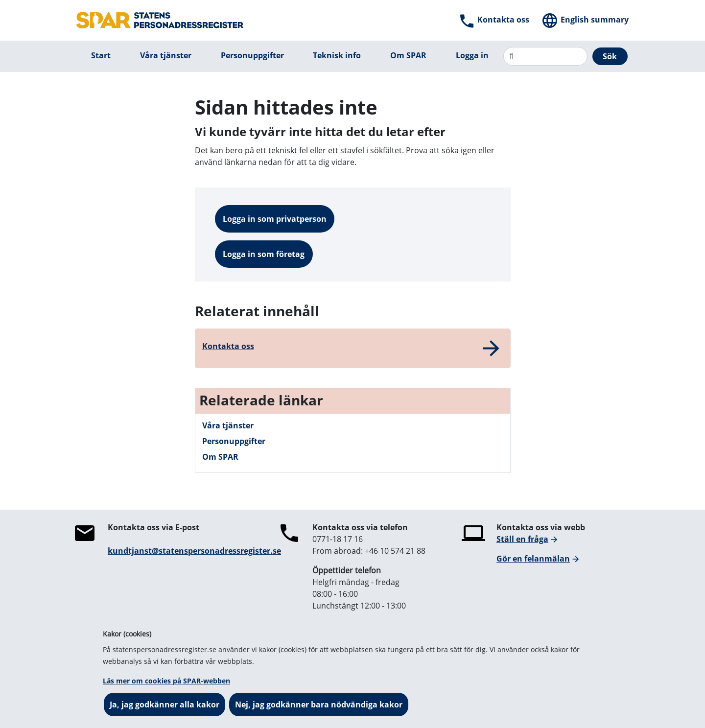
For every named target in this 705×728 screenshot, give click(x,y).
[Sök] (545, 56)
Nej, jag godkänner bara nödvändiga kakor (319, 705)
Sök (610, 56)
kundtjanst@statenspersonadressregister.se (194, 551)
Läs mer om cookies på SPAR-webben (166, 681)
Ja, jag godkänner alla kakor (164, 705)
